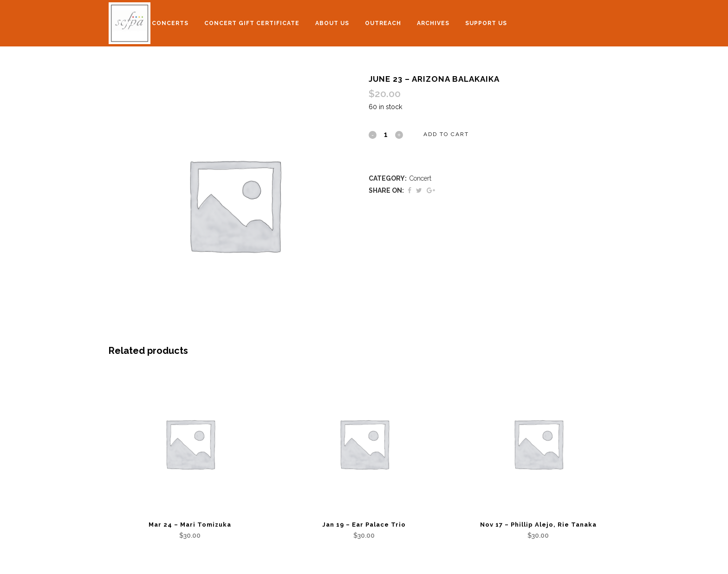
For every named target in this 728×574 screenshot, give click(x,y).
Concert (420, 178)
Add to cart (446, 134)
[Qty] (386, 134)
